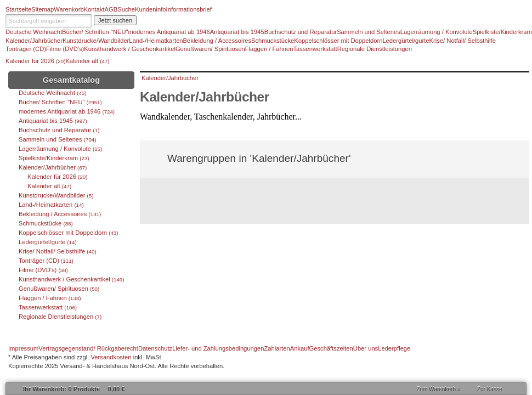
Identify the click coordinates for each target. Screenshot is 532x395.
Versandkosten (111, 357)
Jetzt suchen (115, 20)
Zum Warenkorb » (438, 389)
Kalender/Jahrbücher (170, 78)
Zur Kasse (490, 389)
